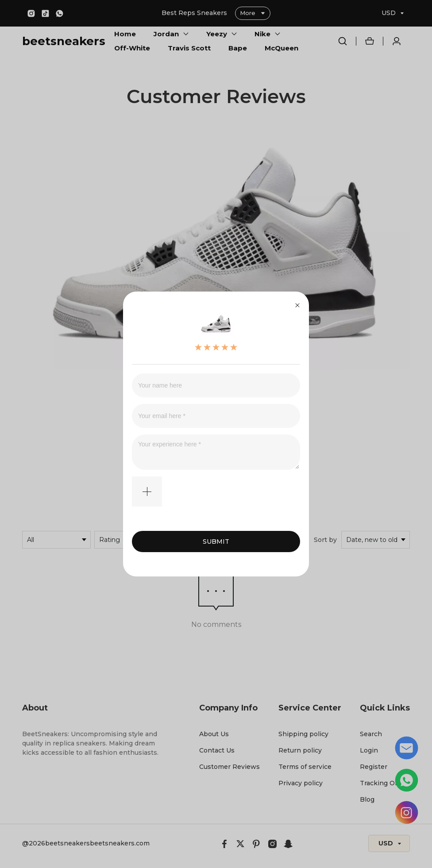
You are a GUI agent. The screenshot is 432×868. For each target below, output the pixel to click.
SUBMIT (216, 542)
